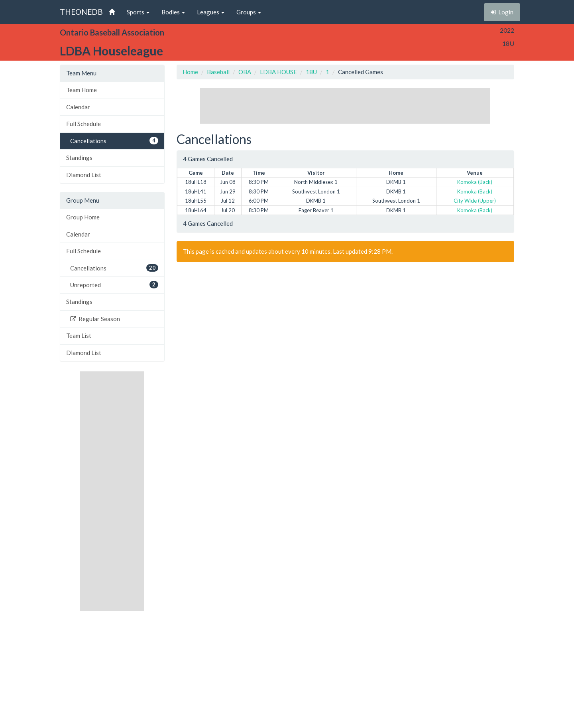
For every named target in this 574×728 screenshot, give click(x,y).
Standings (79, 158)
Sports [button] (138, 12)
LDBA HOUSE (278, 72)
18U (311, 72)
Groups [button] (249, 12)
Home (190, 72)
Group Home (83, 217)
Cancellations (114, 141)
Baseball (218, 72)
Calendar (78, 107)
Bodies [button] (173, 12)
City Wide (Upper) (475, 201)
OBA (245, 72)
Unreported (114, 285)
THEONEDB (81, 12)
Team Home (82, 90)
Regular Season (95, 319)
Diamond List (84, 175)
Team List (79, 335)
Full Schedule (84, 124)
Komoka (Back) (475, 182)
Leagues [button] (211, 12)
